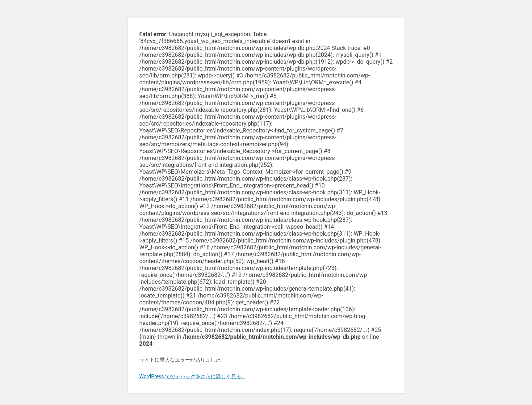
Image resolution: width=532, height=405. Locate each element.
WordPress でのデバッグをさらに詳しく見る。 (193, 376)
